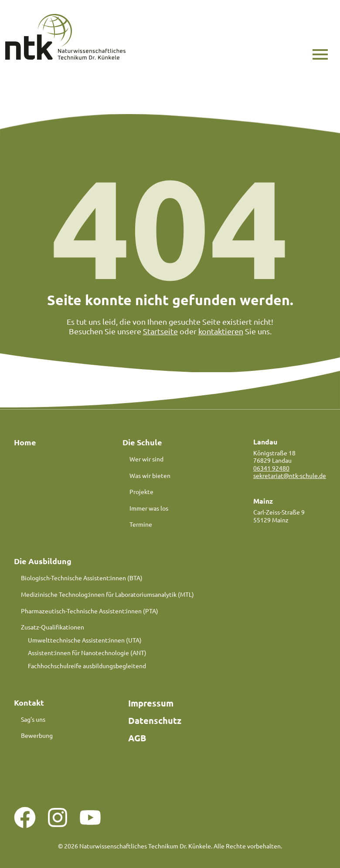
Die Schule (142, 442)
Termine (141, 525)
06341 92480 (271, 468)
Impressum (151, 703)
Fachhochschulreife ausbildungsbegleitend (87, 666)
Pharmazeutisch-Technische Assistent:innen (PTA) (90, 611)
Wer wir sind (146, 459)
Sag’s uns (33, 720)
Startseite (160, 331)
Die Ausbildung (43, 561)
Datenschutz (155, 720)
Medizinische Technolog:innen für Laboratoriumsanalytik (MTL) (107, 595)
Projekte (141, 492)
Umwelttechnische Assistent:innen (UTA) (85, 640)
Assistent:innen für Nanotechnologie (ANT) (87, 653)
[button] (320, 54)
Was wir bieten (150, 475)
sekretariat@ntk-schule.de (290, 475)
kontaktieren (221, 331)
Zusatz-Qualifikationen (53, 627)
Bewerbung (37, 736)
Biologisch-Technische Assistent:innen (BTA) (82, 578)
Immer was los (149, 508)
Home (25, 442)
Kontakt (29, 703)
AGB (137, 738)
